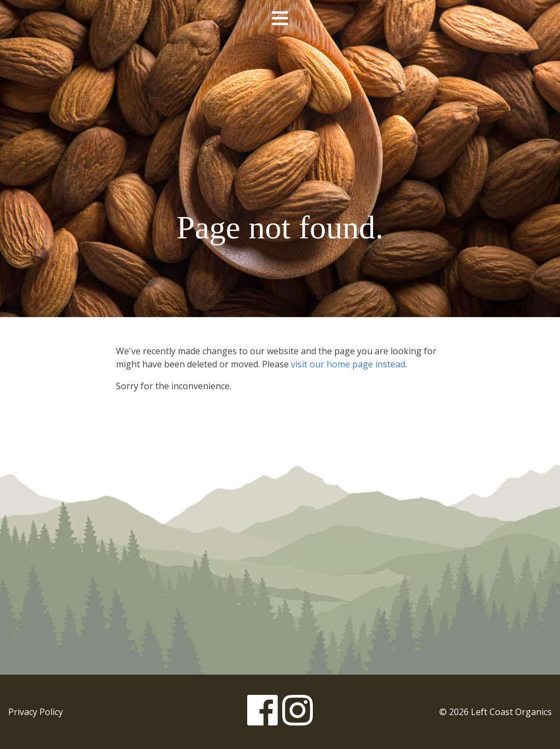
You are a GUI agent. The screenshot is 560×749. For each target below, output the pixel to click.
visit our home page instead (348, 364)
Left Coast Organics (280, 116)
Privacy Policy (36, 712)
